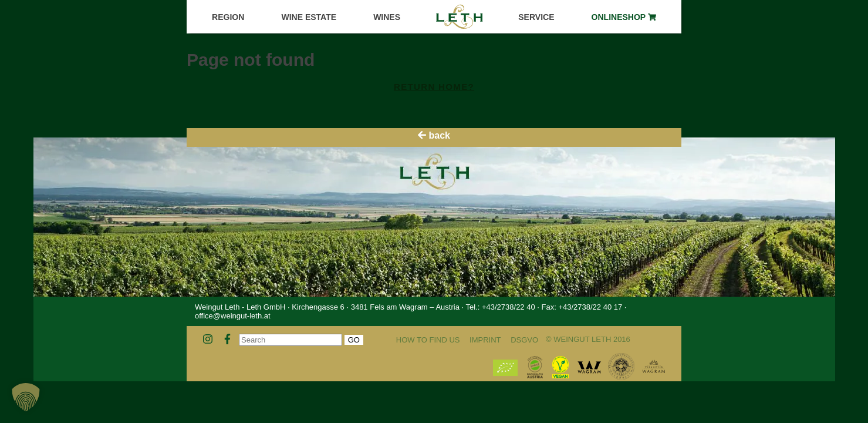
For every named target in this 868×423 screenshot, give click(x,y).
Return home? (434, 87)
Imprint (485, 340)
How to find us (428, 340)
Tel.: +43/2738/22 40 (500, 307)
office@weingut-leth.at (233, 316)
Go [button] (354, 340)
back (434, 135)
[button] (26, 397)
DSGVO (524, 340)
